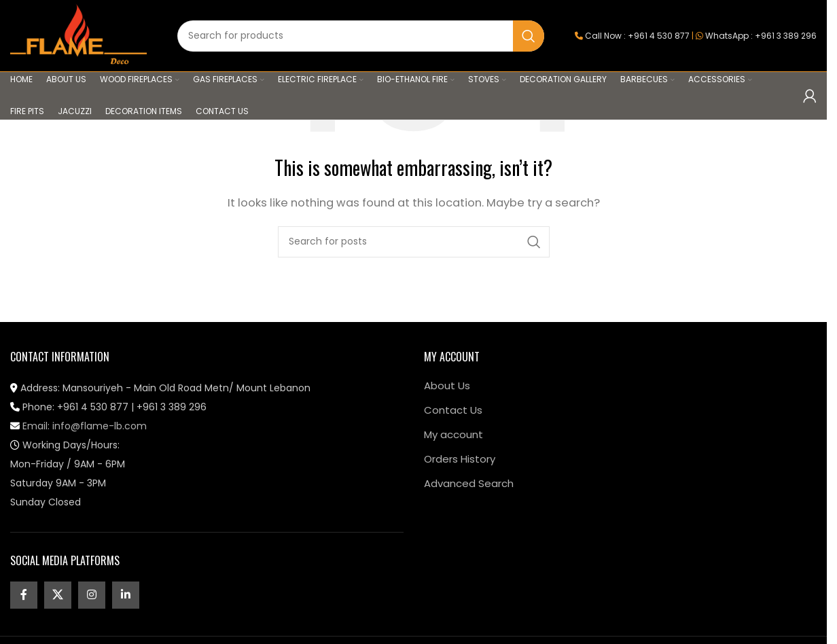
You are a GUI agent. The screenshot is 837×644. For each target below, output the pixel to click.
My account (453, 434)
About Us (447, 386)
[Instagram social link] (92, 595)
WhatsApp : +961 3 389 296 (761, 36)
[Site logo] (78, 35)
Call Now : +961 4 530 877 (637, 36)
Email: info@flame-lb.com (78, 426)
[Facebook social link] (24, 595)
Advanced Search (469, 483)
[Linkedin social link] (126, 595)
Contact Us (453, 410)
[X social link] (58, 595)
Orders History (460, 459)
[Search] (361, 36)
